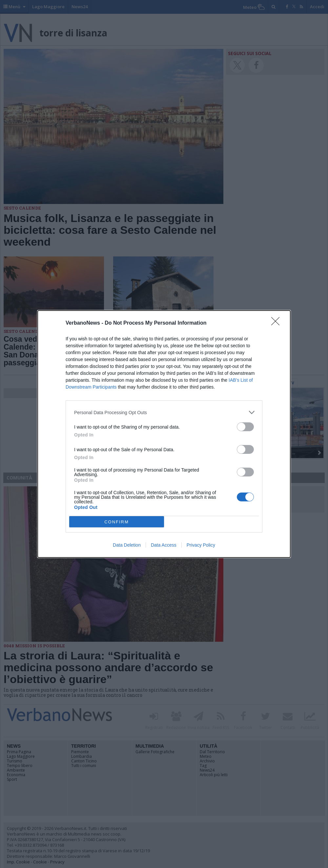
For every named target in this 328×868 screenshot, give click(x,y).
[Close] (277, 323)
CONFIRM (117, 522)
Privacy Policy (201, 545)
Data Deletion (127, 545)
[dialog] (164, 434)
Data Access (164, 545)
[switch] (245, 427)
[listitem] (164, 412)
